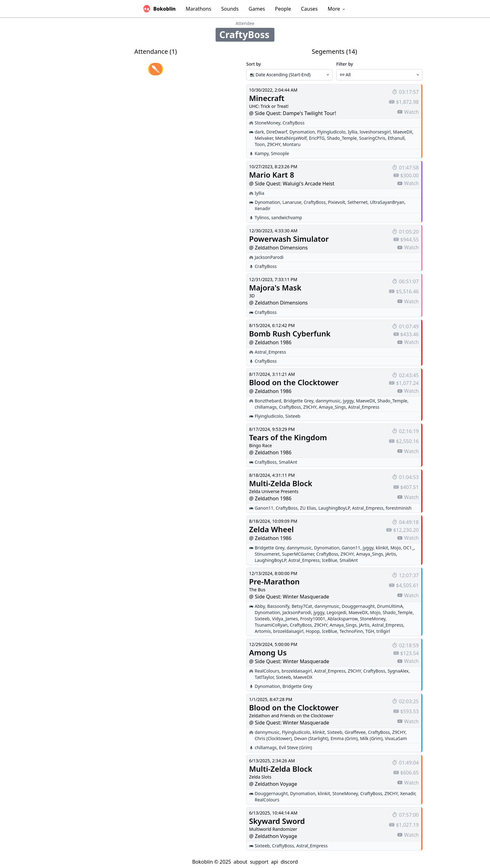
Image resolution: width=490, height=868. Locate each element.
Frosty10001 (313, 619)
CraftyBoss (293, 123)
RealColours (267, 671)
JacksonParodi (269, 257)
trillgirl (383, 631)
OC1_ (408, 548)
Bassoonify (278, 606)
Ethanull (396, 138)
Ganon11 (264, 508)
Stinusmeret (267, 554)
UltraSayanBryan (387, 202)
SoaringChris (372, 138)
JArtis (391, 554)
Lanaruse (292, 202)
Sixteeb (293, 416)
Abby (260, 606)
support (259, 862)
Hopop (313, 631)
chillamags (266, 407)
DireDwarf (277, 132)
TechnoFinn (351, 631)
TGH (370, 631)
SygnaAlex (398, 671)
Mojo (395, 548)
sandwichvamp (287, 217)
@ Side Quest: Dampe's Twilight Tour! (293, 113)
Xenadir (263, 208)
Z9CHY (274, 144)
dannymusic (328, 401)
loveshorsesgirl (375, 132)
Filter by (345, 64)
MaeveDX (403, 132)
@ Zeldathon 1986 (270, 342)
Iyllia (353, 132)
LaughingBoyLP (334, 508)
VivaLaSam (396, 738)
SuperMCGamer (298, 554)
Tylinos (262, 217)
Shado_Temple (342, 138)
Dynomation (302, 132)
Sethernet (358, 202)
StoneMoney (267, 123)
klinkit (382, 548)
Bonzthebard (268, 401)
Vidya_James (285, 619)
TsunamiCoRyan (271, 625)
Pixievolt (336, 202)
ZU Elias (308, 508)
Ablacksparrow (342, 619)
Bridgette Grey (298, 401)
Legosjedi (336, 612)
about (240, 862)
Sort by (254, 64)
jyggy (348, 401)
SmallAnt (288, 462)
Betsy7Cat (302, 606)
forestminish (399, 508)
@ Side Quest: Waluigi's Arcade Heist (292, 184)
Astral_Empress (270, 352)
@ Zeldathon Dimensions (278, 248)
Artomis (263, 631)
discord (289, 862)
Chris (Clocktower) (273, 738)
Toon (260, 144)
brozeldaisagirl (288, 631)
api (275, 862)
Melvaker (264, 138)
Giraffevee (355, 732)
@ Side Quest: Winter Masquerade (289, 597)
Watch (408, 112)
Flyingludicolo (331, 132)
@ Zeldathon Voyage (273, 784)
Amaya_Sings (332, 407)
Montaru (292, 144)
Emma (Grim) (344, 738)
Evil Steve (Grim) (296, 747)
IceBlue (330, 560)
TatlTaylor (264, 677)
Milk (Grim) (371, 738)
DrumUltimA (390, 606)
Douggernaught (358, 606)
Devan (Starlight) (311, 738)
